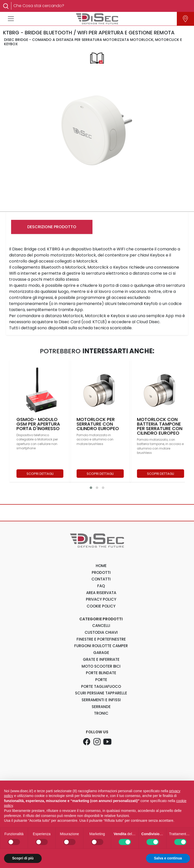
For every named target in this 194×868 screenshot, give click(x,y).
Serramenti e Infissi (101, 700)
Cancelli (101, 626)
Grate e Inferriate (101, 659)
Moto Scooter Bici (101, 666)
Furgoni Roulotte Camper (101, 646)
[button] (91, 488)
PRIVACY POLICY (101, 599)
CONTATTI (101, 579)
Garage (101, 653)
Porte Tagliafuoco (101, 686)
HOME (101, 566)
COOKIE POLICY (101, 606)
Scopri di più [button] (23, 858)
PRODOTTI (101, 572)
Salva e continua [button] (168, 858)
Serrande (101, 707)
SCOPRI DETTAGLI (40, 474)
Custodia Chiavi (101, 632)
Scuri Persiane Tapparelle (101, 693)
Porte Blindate (101, 673)
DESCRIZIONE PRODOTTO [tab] (52, 227)
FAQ (101, 586)
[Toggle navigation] (11, 19)
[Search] (100, 6)
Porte (101, 680)
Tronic (101, 713)
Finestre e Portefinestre (101, 639)
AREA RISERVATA (101, 593)
